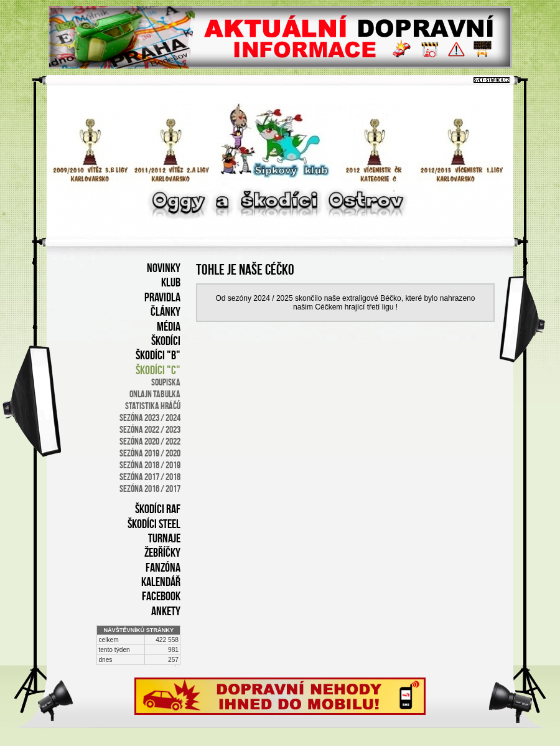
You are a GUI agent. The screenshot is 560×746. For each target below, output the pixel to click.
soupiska (166, 382)
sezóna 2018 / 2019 (150, 465)
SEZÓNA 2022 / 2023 (150, 429)
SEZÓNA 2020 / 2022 (150, 441)
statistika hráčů (153, 406)
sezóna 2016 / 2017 (150, 489)
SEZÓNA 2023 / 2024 (150, 418)
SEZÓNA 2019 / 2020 (150, 453)
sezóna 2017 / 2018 (150, 477)
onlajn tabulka (155, 394)
